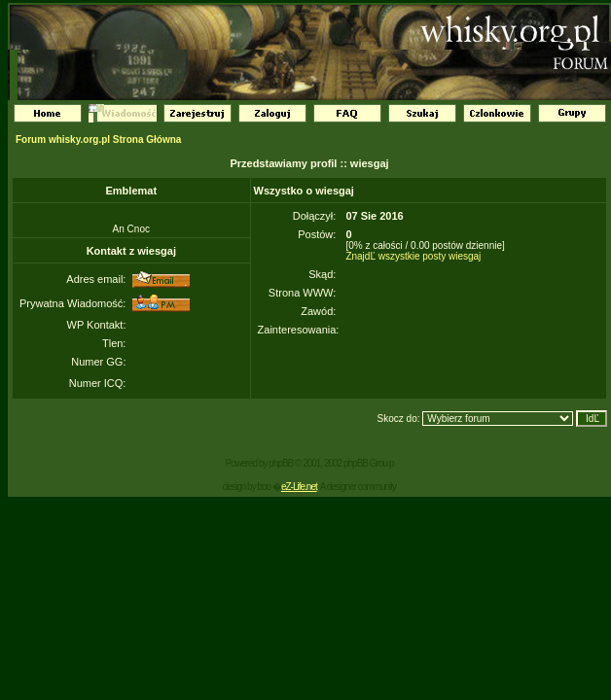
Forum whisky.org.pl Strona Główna (98, 140)
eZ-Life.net (299, 487)
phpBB (281, 463)
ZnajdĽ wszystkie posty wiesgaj (413, 256)
